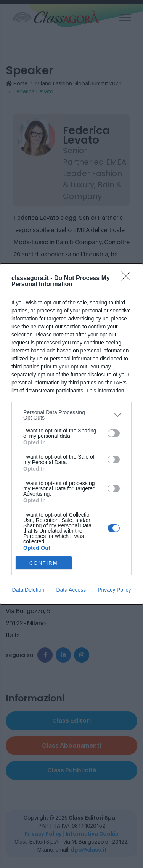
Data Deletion (28, 590)
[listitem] (71, 415)
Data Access (71, 590)
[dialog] (71, 434)
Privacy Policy (114, 590)
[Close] (128, 279)
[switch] (114, 433)
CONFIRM (44, 563)
